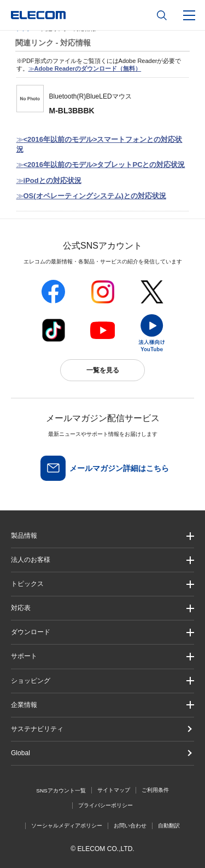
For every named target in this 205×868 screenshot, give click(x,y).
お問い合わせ (130, 826)
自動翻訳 (169, 826)
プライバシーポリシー (106, 805)
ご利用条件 (155, 790)
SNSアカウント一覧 (61, 791)
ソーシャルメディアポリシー (67, 826)
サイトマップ (114, 790)
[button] (102, 584)
